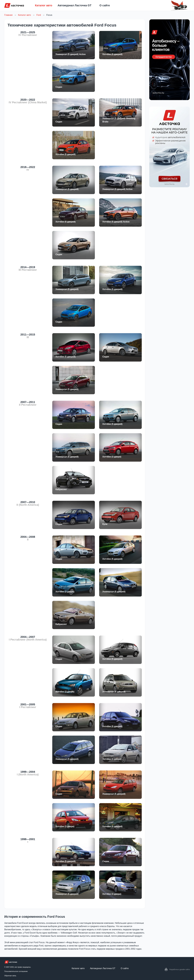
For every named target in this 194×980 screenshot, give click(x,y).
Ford (39, 15)
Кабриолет (61, 489)
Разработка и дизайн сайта (180, 970)
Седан (59, 87)
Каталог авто (44, 5)
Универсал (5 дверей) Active (71, 54)
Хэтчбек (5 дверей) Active (116, 222)
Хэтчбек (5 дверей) (112, 54)
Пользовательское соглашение (16, 971)
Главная (8, 15)
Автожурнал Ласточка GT (75, 5)
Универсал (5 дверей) (67, 189)
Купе (105, 524)
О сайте (105, 5)
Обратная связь (10, 976)
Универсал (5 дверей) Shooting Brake (119, 120)
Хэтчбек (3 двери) (112, 457)
